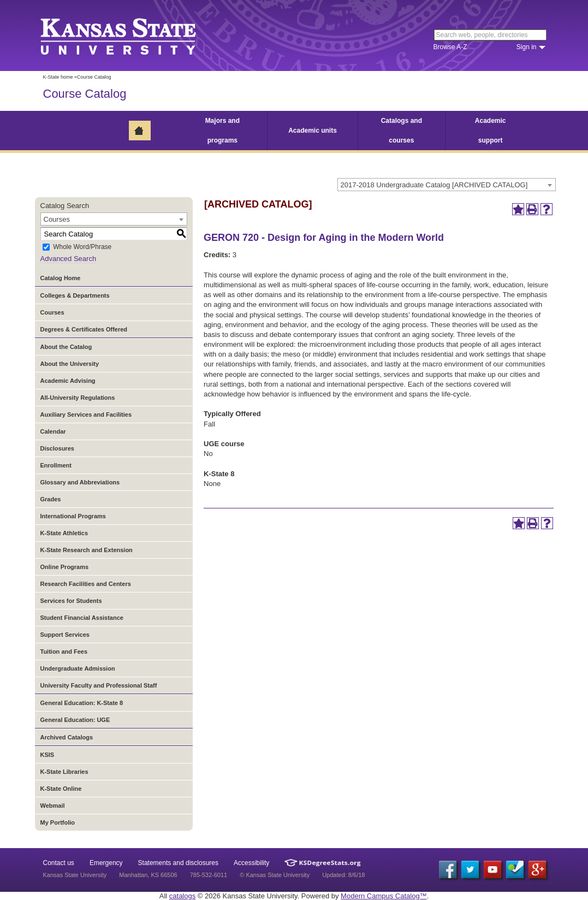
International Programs (73, 516)
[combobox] (447, 185)
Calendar (53, 431)
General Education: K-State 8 (82, 703)
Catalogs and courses (402, 131)
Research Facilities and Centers (86, 584)
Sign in (527, 47)
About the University (70, 364)
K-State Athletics (64, 533)
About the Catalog (66, 347)
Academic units (313, 131)
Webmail (53, 806)
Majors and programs (222, 131)
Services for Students (71, 601)
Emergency (106, 863)
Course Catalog (85, 94)
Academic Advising (68, 381)
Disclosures (57, 448)
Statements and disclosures (178, 863)
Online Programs (65, 567)
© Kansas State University (275, 875)
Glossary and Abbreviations (80, 482)
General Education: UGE (75, 720)
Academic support (491, 131)
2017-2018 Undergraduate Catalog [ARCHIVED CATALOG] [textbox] (434, 185)
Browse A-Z (450, 47)
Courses (52, 312)
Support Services (65, 635)
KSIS (47, 755)
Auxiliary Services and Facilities (86, 415)
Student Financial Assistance (82, 618)
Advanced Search (69, 259)
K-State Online (61, 789)
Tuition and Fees (64, 652)
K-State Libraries (64, 772)
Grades (51, 499)
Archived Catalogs (67, 737)
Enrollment (56, 465)
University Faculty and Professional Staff (99, 685)
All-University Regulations (78, 398)
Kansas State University (132, 35)
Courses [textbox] (57, 219)
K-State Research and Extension (87, 550)
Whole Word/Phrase (82, 247)
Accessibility (251, 863)
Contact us (59, 863)
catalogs (182, 896)
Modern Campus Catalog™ (384, 896)
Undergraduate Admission (78, 668)
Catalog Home (61, 278)
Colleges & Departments (75, 295)
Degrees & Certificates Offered (84, 329)
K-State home (58, 77)
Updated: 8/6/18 (343, 875)
